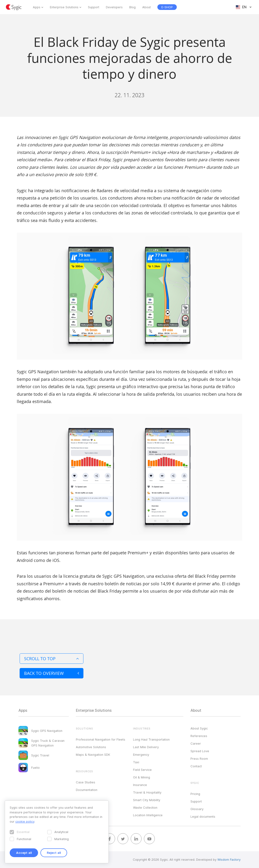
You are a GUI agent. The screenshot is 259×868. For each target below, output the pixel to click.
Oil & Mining (142, 777)
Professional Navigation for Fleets (101, 739)
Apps (37, 7)
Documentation (87, 790)
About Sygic (199, 728)
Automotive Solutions (91, 747)
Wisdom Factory (229, 859)
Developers (114, 7)
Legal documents (203, 816)
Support (94, 7)
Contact (196, 766)
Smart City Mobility (147, 800)
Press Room (199, 759)
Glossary (197, 809)
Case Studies (86, 782)
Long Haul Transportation (151, 739)
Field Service (142, 770)
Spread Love (200, 751)
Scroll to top (52, 659)
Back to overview (52, 673)
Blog (132, 7)
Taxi (136, 762)
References (199, 736)
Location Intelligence (148, 815)
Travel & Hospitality (147, 792)
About (147, 7)
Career (196, 743)
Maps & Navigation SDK (93, 755)
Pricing (195, 794)
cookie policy (25, 821)
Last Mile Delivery (146, 747)
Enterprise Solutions (64, 7)
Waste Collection (145, 807)
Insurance (140, 785)
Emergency (141, 755)
